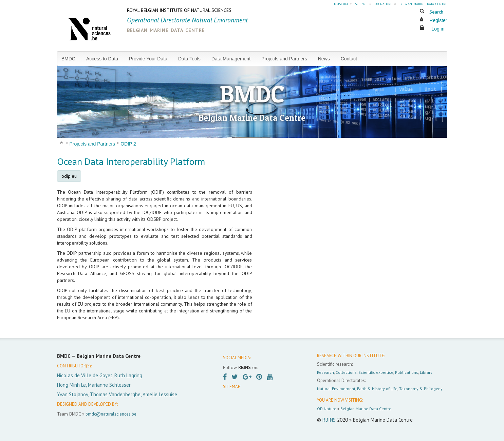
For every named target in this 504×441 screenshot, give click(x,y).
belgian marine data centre (423, 3)
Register (438, 20)
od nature (384, 3)
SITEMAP (232, 387)
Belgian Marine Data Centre (366, 409)
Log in (438, 29)
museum (341, 3)
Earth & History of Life (377, 389)
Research (325, 372)
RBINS (329, 420)
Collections (346, 372)
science (361, 3)
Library (426, 372)
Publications (407, 372)
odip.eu (69, 176)
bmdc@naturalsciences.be (111, 414)
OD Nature (327, 409)
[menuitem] (71, 59)
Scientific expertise (376, 372)
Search (436, 12)
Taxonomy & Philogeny (421, 389)
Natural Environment (336, 389)
